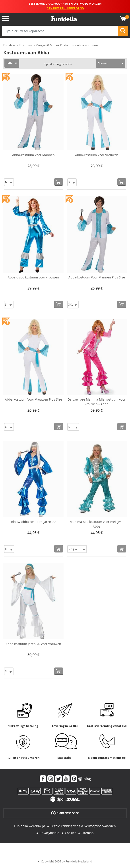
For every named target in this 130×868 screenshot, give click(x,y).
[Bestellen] (59, 182)
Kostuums (26, 45)
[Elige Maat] (9, 182)
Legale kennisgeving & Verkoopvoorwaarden (83, 826)
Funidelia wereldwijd (30, 826)
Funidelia (9, 45)
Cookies (71, 833)
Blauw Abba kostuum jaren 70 (33, 522)
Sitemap (88, 833)
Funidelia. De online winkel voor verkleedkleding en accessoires (64, 19)
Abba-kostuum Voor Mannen (33, 155)
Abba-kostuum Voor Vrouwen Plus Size (33, 399)
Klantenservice (65, 813)
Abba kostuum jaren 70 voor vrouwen (33, 644)
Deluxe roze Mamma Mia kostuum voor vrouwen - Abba (97, 402)
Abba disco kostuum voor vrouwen (33, 277)
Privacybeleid (49, 833)
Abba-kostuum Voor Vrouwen (97, 155)
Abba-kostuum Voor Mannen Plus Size (97, 277)
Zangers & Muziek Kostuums (55, 45)
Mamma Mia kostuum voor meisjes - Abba (97, 524)
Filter (10, 63)
